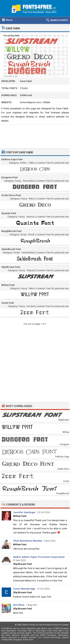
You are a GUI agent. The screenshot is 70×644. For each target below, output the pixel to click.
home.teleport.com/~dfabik (35, 102)
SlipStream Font (22, 564)
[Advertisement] (35, 135)
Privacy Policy (52, 625)
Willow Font (20, 516)
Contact (65, 625)
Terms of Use (36, 625)
